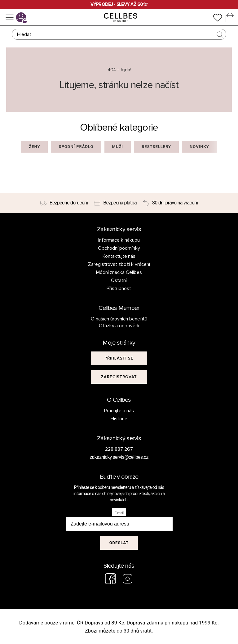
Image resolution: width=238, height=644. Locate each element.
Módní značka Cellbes (119, 272)
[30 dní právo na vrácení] (170, 203)
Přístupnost (119, 288)
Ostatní (119, 280)
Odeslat (119, 543)
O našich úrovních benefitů (119, 319)
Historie (119, 419)
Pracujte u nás (119, 411)
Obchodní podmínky (119, 248)
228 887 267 (119, 449)
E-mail (119, 513)
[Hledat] (119, 34)
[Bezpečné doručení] (64, 203)
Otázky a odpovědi (119, 326)
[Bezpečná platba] (115, 203)
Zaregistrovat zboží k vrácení (119, 264)
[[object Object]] (119, 358)
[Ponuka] (10, 17)
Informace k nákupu (119, 240)
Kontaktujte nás (119, 256)
